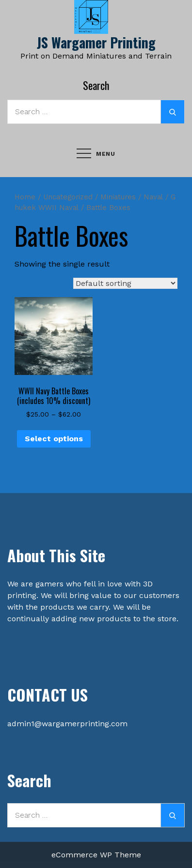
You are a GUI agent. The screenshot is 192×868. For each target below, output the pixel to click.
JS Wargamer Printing (96, 42)
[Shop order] (125, 283)
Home (25, 197)
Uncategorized (68, 197)
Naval (153, 197)
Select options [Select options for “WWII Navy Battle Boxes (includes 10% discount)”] (54, 439)
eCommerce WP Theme (96, 855)
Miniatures (118, 197)
